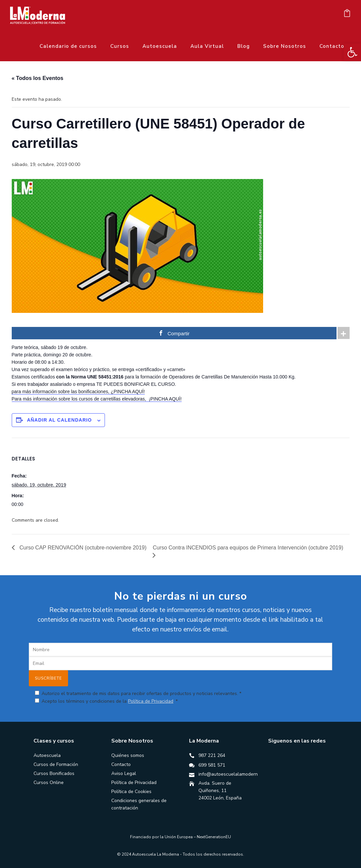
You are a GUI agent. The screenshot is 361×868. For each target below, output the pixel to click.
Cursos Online (49, 783)
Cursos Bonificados (54, 773)
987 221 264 (212, 755)
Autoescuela (160, 46)
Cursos (120, 46)
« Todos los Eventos (38, 78)
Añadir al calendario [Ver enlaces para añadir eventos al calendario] (59, 420)
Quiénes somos (128, 755)
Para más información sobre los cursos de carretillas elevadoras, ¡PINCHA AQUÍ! (97, 399)
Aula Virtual (207, 46)
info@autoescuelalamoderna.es (232, 774)
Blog (244, 46)
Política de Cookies (131, 792)
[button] (352, 52)
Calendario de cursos (68, 46)
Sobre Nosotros (285, 46)
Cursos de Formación (56, 764)
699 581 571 (212, 765)
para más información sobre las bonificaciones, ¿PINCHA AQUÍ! (78, 392)
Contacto (332, 46)
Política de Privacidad (151, 701)
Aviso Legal (124, 773)
